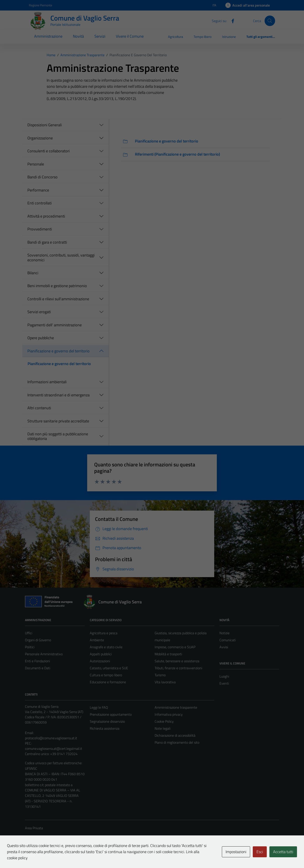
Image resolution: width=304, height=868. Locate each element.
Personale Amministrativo (44, 654)
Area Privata (34, 828)
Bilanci (33, 273)
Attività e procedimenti (46, 216)
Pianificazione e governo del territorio (58, 351)
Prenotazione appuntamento (111, 714)
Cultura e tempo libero (106, 675)
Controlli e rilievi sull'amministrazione (58, 299)
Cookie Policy (164, 721)
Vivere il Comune (130, 36)
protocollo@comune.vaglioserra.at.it (51, 738)
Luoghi (224, 676)
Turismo (160, 675)
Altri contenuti (39, 408)
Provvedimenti (40, 229)
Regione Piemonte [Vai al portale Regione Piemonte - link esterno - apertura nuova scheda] (41, 5)
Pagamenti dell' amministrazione (55, 325)
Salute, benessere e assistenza (177, 661)
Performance (38, 190)
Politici (30, 647)
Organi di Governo (38, 640)
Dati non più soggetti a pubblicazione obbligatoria (58, 436)
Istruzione (229, 37)
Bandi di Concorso (42, 177)
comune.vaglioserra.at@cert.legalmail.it (54, 749)
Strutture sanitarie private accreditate (58, 421)
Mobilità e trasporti (168, 654)
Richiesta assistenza (105, 728)
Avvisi (224, 647)
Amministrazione (48, 36)
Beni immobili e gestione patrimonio (57, 286)
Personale (36, 164)
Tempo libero (203, 37)
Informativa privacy (169, 714)
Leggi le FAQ (99, 707)
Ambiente (97, 640)
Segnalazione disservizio (107, 721)
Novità (78, 36)
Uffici (29, 633)
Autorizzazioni (100, 661)
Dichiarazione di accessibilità (175, 735)
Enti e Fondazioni (37, 661)
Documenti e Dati (38, 668)
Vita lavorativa (165, 682)
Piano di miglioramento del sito (177, 742)
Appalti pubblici (101, 654)
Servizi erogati (39, 312)
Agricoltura (176, 37)
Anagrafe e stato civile (106, 647)
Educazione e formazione (108, 682)
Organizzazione (40, 138)
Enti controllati (40, 203)
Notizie (224, 633)
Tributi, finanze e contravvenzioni (178, 668)
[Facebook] (231, 21)
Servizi (100, 36)
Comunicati (228, 640)
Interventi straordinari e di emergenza (58, 395)
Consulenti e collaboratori (49, 151)
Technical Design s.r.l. (55, 855)
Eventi (224, 683)
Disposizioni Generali (45, 125)
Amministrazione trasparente (176, 707)
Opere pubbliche (41, 338)
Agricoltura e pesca (104, 633)
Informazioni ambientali (47, 382)
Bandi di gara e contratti (47, 242)
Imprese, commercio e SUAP (175, 647)
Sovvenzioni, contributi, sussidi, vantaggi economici (61, 257)
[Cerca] (270, 21)
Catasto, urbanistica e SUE (109, 668)
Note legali (163, 728)
